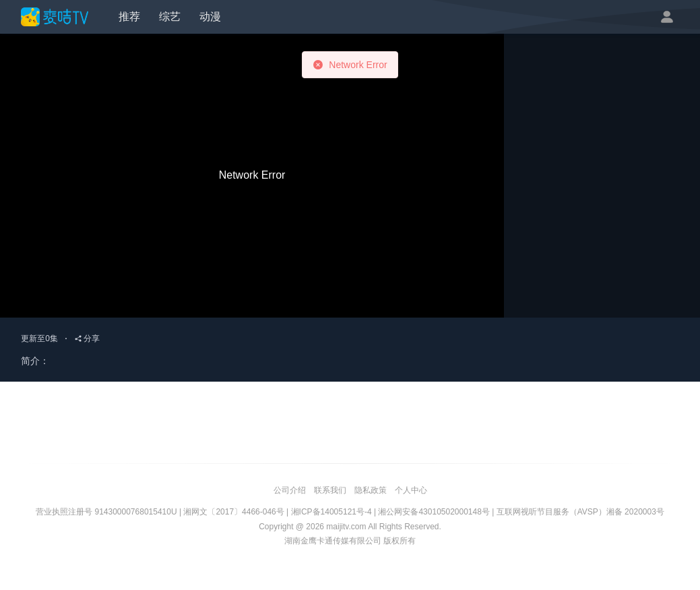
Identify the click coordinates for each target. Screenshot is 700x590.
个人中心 (411, 490)
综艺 (170, 17)
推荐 (129, 17)
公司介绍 (290, 490)
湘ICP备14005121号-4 (331, 512)
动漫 (210, 17)
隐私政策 (371, 490)
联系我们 (330, 490)
